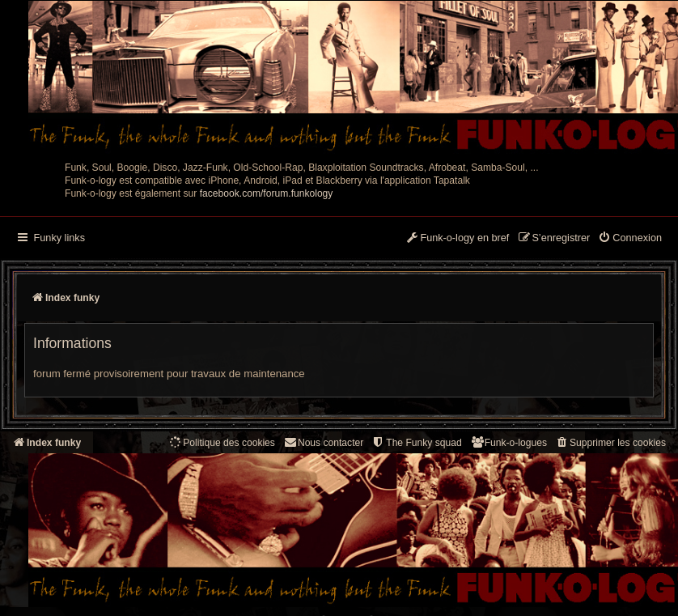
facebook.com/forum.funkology (267, 193)
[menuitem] (630, 239)
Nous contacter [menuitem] (323, 442)
